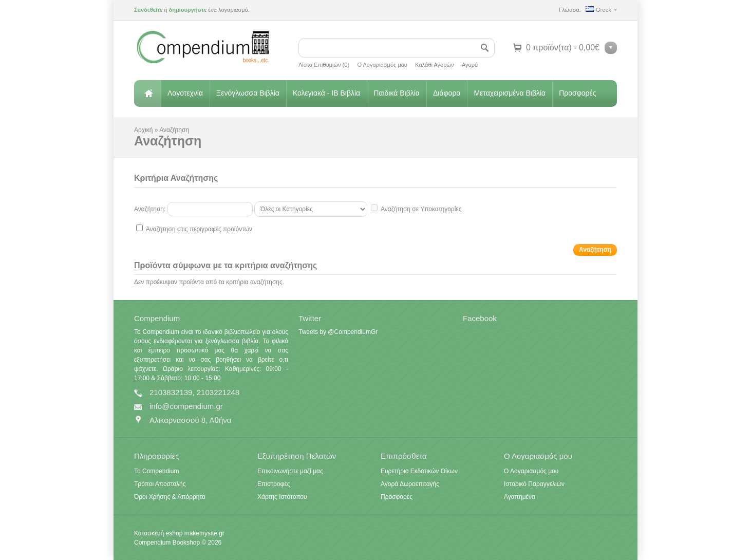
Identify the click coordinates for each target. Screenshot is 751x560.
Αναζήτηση (174, 130)
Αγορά (470, 65)
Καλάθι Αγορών (434, 65)
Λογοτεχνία (185, 93)
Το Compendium (156, 471)
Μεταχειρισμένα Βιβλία (510, 93)
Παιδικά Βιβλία (397, 93)
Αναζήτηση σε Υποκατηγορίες (421, 209)
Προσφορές (577, 93)
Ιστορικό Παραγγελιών (534, 484)
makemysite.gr (204, 533)
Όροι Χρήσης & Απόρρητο (170, 497)
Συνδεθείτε (148, 10)
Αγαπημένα (520, 497)
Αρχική (147, 94)
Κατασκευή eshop (158, 533)
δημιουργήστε (188, 10)
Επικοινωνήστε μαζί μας (290, 471)
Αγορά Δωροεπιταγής (410, 484)
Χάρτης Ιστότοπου (282, 497)
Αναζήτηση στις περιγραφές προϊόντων (199, 229)
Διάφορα (447, 93)
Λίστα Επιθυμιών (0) (324, 65)
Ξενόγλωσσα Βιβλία (248, 93)
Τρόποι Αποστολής (160, 484)
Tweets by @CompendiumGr (338, 332)
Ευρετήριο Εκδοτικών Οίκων (419, 471)
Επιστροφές (274, 484)
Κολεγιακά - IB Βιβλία (326, 93)
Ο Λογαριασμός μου (382, 65)
